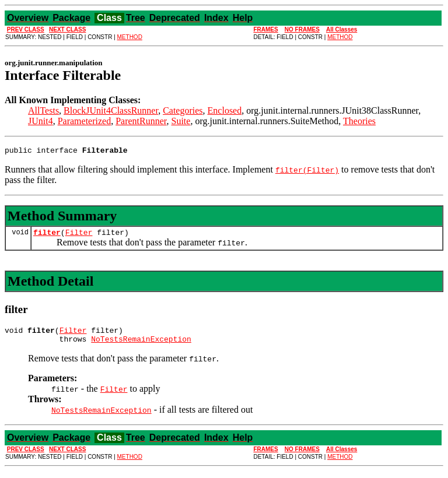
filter (47, 236)
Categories (183, 110)
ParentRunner (141, 121)
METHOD (130, 37)
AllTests (43, 110)
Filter (79, 236)
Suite (181, 121)
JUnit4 (41, 121)
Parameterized (85, 121)
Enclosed (225, 110)
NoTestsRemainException (141, 346)
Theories (359, 121)
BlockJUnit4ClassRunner (111, 110)
